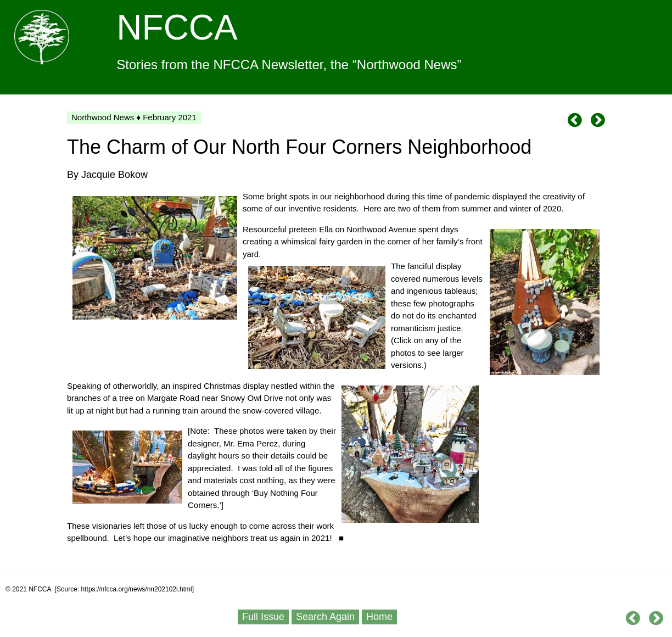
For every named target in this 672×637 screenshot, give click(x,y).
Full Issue (263, 617)
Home (379, 617)
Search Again (325, 617)
